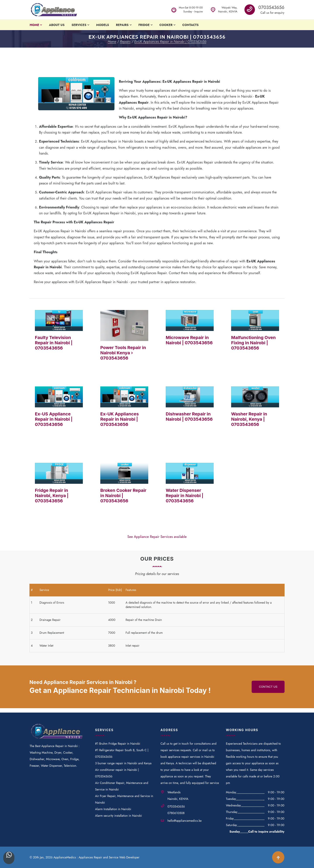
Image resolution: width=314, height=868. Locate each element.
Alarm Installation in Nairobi (113, 809)
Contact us (268, 687)
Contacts (190, 25)
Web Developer (129, 857)
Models (103, 25)
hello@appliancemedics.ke (184, 821)
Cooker (166, 25)
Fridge (144, 25)
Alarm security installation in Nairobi (119, 816)
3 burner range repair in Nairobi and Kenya (123, 763)
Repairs (122, 25)
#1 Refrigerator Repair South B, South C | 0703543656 (122, 753)
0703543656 (271, 7)
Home (34, 25)
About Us (57, 25)
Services (79, 25)
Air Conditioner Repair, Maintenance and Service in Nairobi (122, 786)
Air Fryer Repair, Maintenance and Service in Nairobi (124, 799)
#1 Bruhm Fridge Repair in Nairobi (118, 744)
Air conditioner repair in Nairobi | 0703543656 (117, 773)
